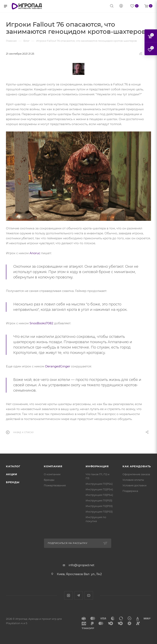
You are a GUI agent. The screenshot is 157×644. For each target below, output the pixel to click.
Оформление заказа (136, 474)
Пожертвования (55, 485)
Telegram (79, 595)
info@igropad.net (81, 565)
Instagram (68, 595)
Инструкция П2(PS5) (99, 506)
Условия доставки (135, 485)
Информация (97, 466)
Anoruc (35, 253)
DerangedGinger (58, 366)
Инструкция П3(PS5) (99, 512)
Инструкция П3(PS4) (99, 495)
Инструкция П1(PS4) (99, 484)
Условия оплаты (133, 480)
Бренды (13, 482)
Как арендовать (137, 466)
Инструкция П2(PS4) (99, 489)
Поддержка (130, 491)
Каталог (13, 466)
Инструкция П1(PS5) (99, 500)
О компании (52, 474)
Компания (53, 466)
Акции (12, 474)
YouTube (89, 595)
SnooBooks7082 (41, 323)
